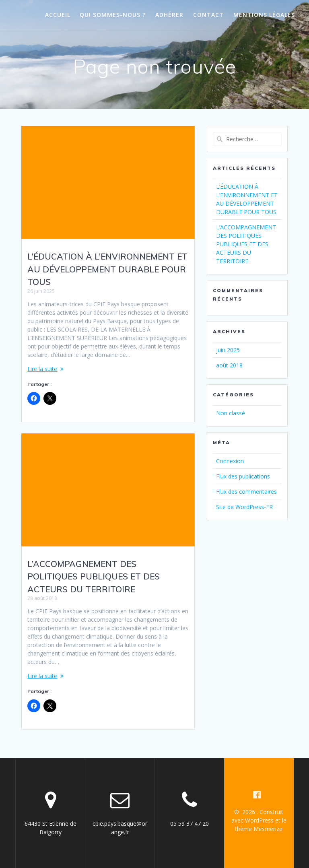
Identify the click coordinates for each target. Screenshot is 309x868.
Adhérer (169, 15)
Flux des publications (243, 476)
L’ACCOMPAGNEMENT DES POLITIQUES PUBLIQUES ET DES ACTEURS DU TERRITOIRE (94, 576)
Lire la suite (42, 369)
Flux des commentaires (246, 492)
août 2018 (229, 365)
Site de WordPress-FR (244, 507)
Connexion (230, 461)
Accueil (58, 15)
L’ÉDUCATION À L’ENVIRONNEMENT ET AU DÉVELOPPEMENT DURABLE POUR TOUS (107, 269)
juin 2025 (228, 350)
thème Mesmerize (259, 829)
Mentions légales (264, 15)
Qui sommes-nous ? (113, 15)
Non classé (231, 413)
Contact (208, 15)
